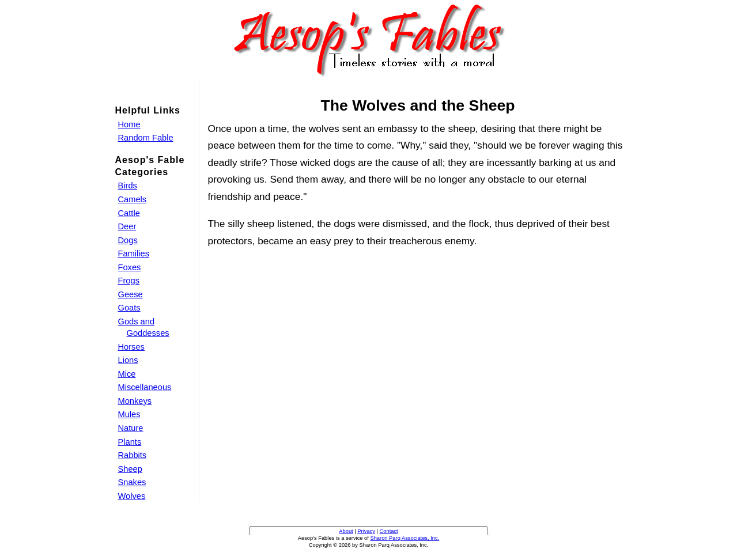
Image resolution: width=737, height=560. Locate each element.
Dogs (128, 240)
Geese (131, 294)
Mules (129, 414)
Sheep (130, 469)
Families (134, 253)
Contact (389, 531)
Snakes (132, 482)
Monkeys (135, 401)
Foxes (130, 267)
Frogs (129, 281)
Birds (128, 186)
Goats (129, 308)
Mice (127, 374)
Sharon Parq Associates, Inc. (405, 538)
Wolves (132, 496)
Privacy (366, 531)
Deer (127, 226)
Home (129, 124)
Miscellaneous (145, 387)
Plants (130, 442)
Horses (131, 347)
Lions (128, 360)
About (346, 531)
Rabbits (133, 455)
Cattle (129, 213)
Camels (133, 199)
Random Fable (146, 138)
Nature (131, 428)
